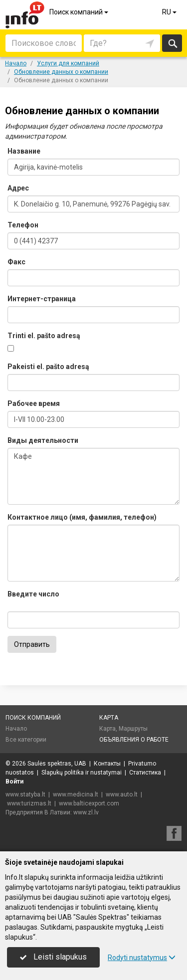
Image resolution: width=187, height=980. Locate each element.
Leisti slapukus (53, 957)
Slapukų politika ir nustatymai (82, 773)
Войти (14, 782)
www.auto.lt (122, 794)
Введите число (33, 594)
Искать (172, 43)
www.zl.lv (86, 812)
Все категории (26, 740)
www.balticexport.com (89, 803)
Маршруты (133, 729)
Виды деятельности (43, 440)
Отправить (32, 644)
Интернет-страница (42, 299)
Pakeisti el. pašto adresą (48, 367)
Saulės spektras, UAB (57, 764)
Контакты (107, 764)
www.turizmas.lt (29, 803)
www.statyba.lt (25, 794)
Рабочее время (34, 403)
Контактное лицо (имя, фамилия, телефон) (82, 517)
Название (24, 151)
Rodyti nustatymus (142, 958)
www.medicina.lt (76, 794)
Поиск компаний (80, 12)
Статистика (145, 773)
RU (170, 12)
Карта (109, 718)
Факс (16, 262)
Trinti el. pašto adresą (44, 336)
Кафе (93, 476)
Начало (16, 729)
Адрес (18, 188)
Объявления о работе (134, 740)
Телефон (23, 225)
